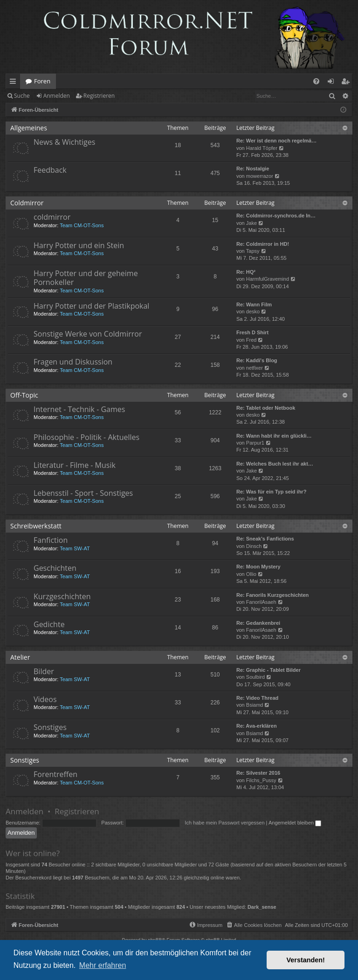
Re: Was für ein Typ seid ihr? (271, 492)
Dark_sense (262, 907)
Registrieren (99, 96)
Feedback (50, 170)
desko (253, 311)
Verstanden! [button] (306, 960)
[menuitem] (316, 81)
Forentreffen (55, 774)
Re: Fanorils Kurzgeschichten (272, 595)
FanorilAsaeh (261, 602)
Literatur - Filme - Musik (75, 465)
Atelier (20, 657)
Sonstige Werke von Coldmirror (88, 334)
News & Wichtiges (64, 142)
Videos (45, 699)
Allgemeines (29, 128)
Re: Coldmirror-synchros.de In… (276, 216)
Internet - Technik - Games (79, 409)
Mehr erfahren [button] (103, 965)
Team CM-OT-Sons (82, 225)
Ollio (251, 574)
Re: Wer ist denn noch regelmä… (276, 141)
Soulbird (255, 677)
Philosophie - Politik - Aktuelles (86, 437)
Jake (251, 223)
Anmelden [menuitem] (333, 83)
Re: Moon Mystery (258, 567)
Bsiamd (255, 705)
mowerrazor (260, 176)
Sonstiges (50, 727)
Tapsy (253, 251)
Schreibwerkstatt (36, 526)
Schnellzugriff (15, 83)
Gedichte (49, 624)
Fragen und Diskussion (73, 362)
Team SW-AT (75, 548)
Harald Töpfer (262, 148)
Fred (251, 340)
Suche (22, 96)
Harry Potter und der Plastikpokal (91, 306)
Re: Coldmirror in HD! (263, 244)
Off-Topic (24, 395)
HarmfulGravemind (268, 279)
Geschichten (55, 568)
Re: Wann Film (254, 304)
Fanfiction (51, 540)
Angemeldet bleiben (295, 823)
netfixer (255, 368)
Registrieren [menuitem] (347, 83)
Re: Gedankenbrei (258, 623)
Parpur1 (255, 443)
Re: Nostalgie (253, 169)
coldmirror (52, 217)
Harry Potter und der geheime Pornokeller (86, 278)
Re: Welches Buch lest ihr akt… (275, 464)
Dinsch (254, 546)
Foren (42, 81)
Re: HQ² (246, 272)
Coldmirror (27, 203)
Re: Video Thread (257, 698)
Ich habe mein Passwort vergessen (224, 823)
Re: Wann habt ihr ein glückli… (274, 436)
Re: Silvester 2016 (258, 773)
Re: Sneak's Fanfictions (265, 539)
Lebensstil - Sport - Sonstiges (83, 493)
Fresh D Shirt (252, 332)
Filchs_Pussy (261, 780)
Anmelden (57, 96)
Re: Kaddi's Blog (257, 360)
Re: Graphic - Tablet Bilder (268, 670)
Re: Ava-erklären (257, 726)
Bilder (44, 671)
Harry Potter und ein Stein (79, 245)
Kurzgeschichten (62, 596)
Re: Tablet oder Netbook (266, 408)
